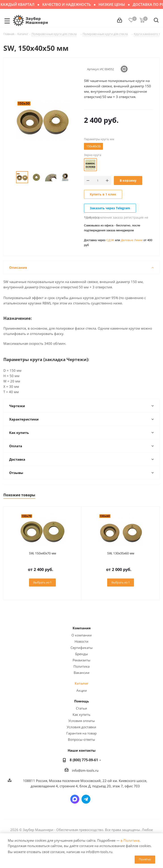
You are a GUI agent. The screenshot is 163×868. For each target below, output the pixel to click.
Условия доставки (81, 727)
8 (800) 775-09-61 (84, 760)
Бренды (82, 654)
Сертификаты (82, 648)
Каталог (81, 683)
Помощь (81, 701)
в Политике (130, 840)
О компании (82, 635)
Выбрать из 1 (42, 582)
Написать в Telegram (86, 799)
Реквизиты (81, 660)
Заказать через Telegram (110, 208)
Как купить (81, 714)
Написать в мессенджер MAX (75, 799)
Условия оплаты (82, 721)
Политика (81, 666)
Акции (82, 690)
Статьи (81, 708)
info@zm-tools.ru (85, 770)
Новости (81, 641)
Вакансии (82, 673)
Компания (82, 628)
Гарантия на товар (81, 733)
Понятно (145, 859)
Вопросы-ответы (81, 739)
